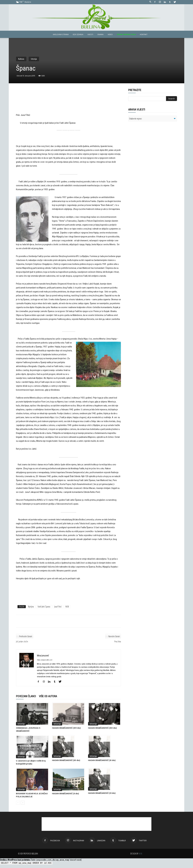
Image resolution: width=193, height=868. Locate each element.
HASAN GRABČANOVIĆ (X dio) (65, 794)
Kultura (21, 59)
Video (110, 34)
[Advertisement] (68, 103)
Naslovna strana (61, 34)
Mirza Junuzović (43, 655)
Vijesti (90, 34)
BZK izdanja (78, 34)
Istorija (34, 59)
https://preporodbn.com (45, 660)
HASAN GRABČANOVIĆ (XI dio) (102, 760)
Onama (100, 34)
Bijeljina (31, 607)
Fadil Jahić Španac (44, 607)
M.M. (141, 854)
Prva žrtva (118, 641)
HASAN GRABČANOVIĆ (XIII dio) (102, 728)
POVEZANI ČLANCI (26, 696)
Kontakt (144, 34)
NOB (67, 607)
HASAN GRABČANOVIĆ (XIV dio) (66, 728)
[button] (150, 2)
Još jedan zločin (22, 641)
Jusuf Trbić (58, 607)
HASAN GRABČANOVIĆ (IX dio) (102, 793)
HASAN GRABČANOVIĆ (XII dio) (66, 760)
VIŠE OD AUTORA (48, 696)
